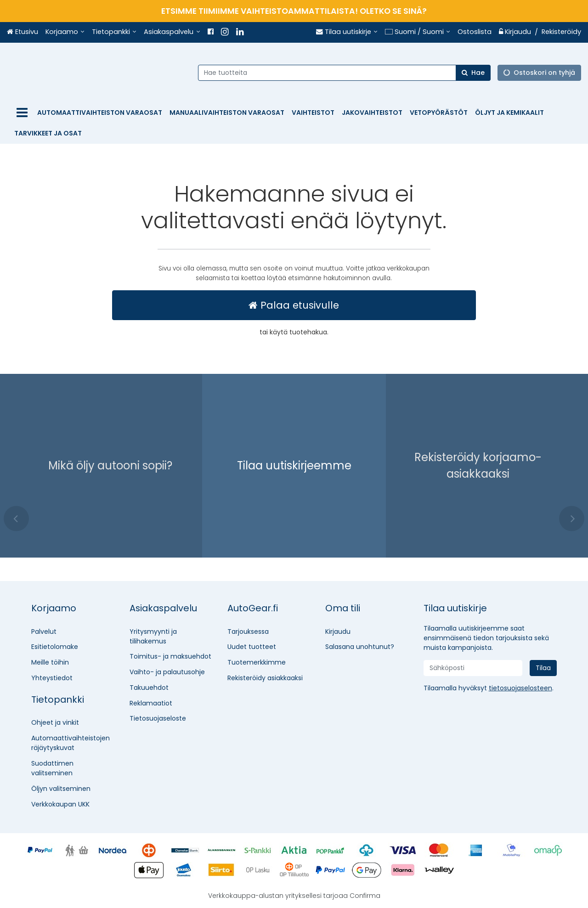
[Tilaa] (543, 668)
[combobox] (348, 72)
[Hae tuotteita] (348, 72)
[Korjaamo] (65, 32)
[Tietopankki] (114, 32)
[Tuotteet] (22, 113)
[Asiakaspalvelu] (172, 32)
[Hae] (473, 72)
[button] (520, 688)
